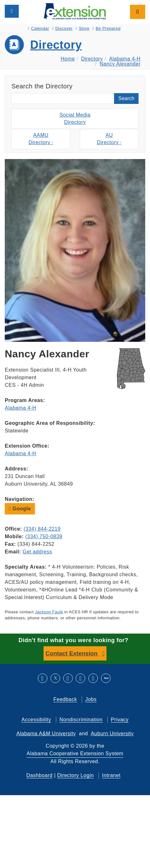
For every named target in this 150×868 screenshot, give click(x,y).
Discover (62, 28)
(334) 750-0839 (44, 536)
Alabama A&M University (46, 734)
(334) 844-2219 (42, 529)
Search (126, 98)
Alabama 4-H (125, 59)
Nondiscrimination (81, 720)
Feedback (65, 699)
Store (83, 28)
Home (68, 59)
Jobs (91, 699)
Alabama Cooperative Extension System (75, 753)
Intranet (111, 775)
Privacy (120, 720)
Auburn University (112, 734)
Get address (37, 552)
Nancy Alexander (120, 64)
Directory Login (75, 775)
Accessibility (36, 720)
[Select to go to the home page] (75, 11)
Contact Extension (72, 653)
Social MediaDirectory (75, 118)
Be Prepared (107, 28)
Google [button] (20, 509)
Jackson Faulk (49, 612)
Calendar (39, 28)
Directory (56, 45)
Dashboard (40, 775)
